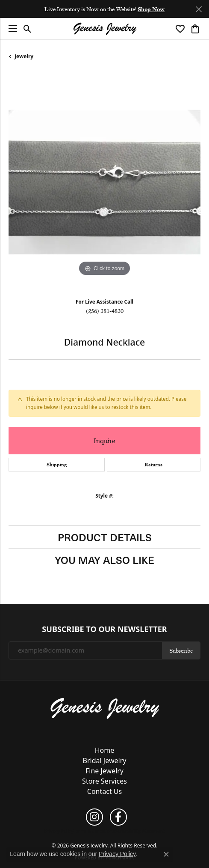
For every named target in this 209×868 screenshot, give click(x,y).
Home (105, 750)
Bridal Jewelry (105, 761)
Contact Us (104, 791)
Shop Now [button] (151, 9)
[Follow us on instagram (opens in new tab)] (94, 817)
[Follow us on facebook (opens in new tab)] (118, 817)
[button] (28, 29)
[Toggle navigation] (11, 29)
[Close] (199, 9)
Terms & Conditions (94, 831)
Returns (153, 465)
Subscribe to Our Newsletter (104, 629)
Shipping (57, 465)
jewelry (24, 56)
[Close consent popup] (166, 854)
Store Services (104, 781)
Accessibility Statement (140, 831)
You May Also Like (104, 560)
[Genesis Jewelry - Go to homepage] (104, 708)
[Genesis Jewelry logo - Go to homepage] (105, 29)
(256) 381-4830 (105, 311)
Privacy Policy (59, 831)
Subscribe (181, 650)
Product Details (105, 537)
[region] (104, 182)
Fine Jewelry (104, 771)
